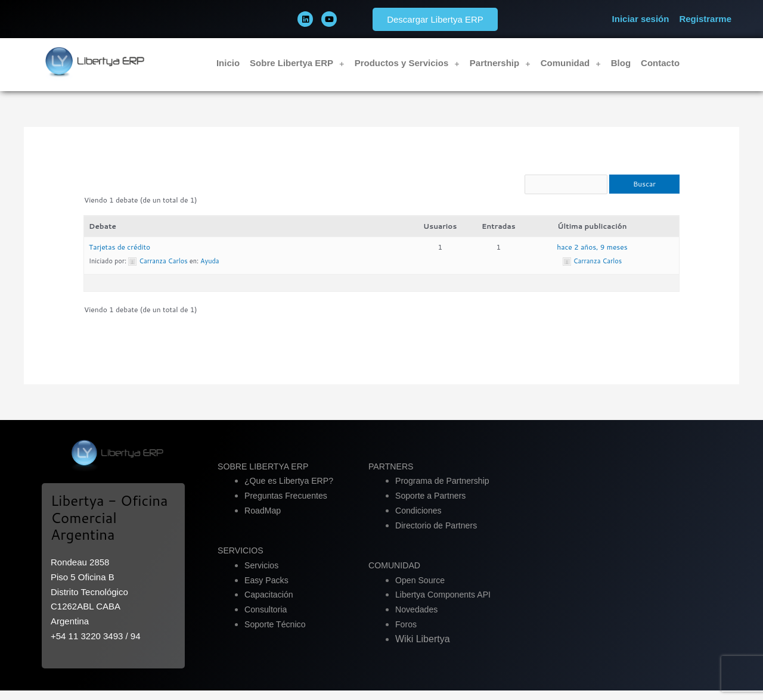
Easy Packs (268, 589)
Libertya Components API (446, 604)
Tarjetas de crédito (120, 256)
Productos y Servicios (407, 63)
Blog (621, 63)
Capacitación (270, 604)
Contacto (660, 63)
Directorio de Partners (439, 535)
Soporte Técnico (277, 634)
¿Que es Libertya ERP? (291, 491)
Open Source (421, 589)
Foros (407, 634)
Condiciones (420, 520)
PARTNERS (392, 476)
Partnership (500, 63)
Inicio (228, 63)
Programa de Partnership (445, 491)
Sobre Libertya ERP (297, 63)
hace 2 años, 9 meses (592, 256)
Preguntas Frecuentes (289, 505)
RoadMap (264, 520)
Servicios (263, 575)
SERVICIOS (242, 560)
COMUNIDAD (396, 575)
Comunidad (571, 63)
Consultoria (267, 619)
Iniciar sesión (641, 19)
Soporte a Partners (433, 505)
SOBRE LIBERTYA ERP (266, 476)
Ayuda (210, 270)
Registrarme (705, 19)
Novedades (418, 619)
